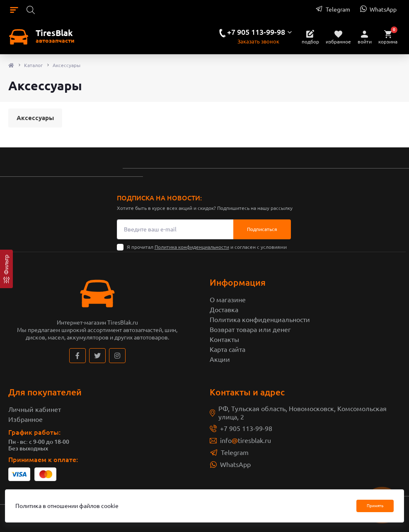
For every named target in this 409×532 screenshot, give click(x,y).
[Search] (31, 10)
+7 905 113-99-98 (246, 428)
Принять (375, 506)
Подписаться (262, 229)
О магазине (228, 300)
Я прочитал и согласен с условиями (207, 247)
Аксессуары (35, 118)
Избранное (25, 419)
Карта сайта (227, 349)
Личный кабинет (35, 409)
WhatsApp (235, 465)
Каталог (33, 65)
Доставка (224, 310)
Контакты (224, 339)
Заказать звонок (258, 41)
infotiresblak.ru (246, 441)
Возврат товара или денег (250, 330)
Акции (220, 359)
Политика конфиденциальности (192, 247)
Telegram (235, 453)
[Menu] (14, 10)
